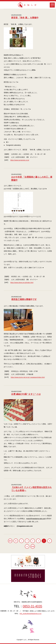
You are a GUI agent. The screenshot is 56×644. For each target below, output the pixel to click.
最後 (33, 547)
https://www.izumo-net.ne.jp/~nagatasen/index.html (28, 377)
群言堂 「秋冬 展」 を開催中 (25, 18)
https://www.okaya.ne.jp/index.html (22, 283)
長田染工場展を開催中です (24, 299)
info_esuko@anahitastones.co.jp (30, 614)
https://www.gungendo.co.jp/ (20, 160)
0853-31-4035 (32, 606)
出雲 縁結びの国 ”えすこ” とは (26, 394)
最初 (10, 541)
